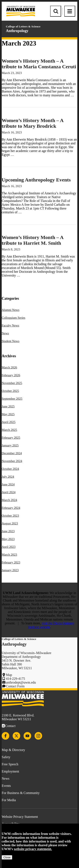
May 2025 (8, 414)
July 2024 (8, 477)
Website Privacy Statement (20, 817)
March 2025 (9, 430)
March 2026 (9, 367)
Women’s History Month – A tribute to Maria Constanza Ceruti (39, 64)
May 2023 (8, 539)
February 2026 (11, 375)
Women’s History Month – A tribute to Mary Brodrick (32, 123)
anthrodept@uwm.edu (21, 682)
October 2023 (10, 516)
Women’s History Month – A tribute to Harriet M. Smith (32, 240)
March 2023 (9, 555)
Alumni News (11, 310)
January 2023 (10, 570)
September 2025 (12, 399)
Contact (10, 726)
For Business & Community (21, 793)
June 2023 (8, 531)
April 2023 (9, 547)
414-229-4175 (15, 679)
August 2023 (10, 523)
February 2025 (11, 438)
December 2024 (12, 453)
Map (9, 675)
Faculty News (10, 325)
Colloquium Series (13, 318)
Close (7, 857)
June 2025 (8, 406)
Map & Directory (13, 750)
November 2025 (12, 383)
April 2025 (9, 422)
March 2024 (9, 500)
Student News (11, 341)
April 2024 (9, 492)
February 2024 (11, 508)
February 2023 (11, 562)
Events (6, 786)
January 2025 (10, 445)
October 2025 (10, 391)
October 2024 (10, 469)
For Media (9, 800)
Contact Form (15, 686)
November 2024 (12, 461)
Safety (6, 757)
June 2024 (8, 484)
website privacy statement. (33, 849)
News (5, 333)
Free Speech (10, 764)
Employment (10, 771)
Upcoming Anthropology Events (36, 180)
